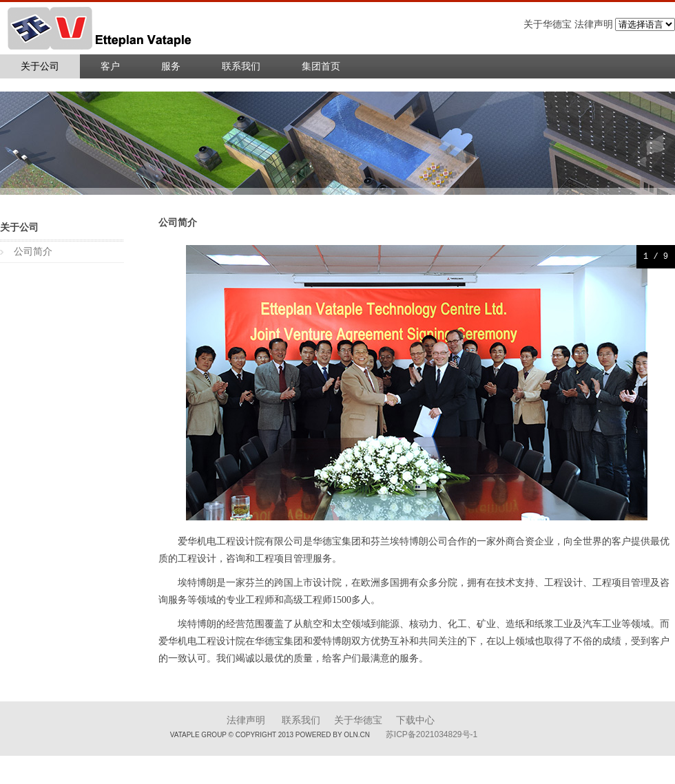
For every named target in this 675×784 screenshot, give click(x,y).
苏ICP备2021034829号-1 (432, 734)
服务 (171, 66)
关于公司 (40, 66)
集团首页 (321, 66)
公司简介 (33, 252)
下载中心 (415, 720)
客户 (110, 66)
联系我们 (241, 66)
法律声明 (246, 720)
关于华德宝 (358, 720)
